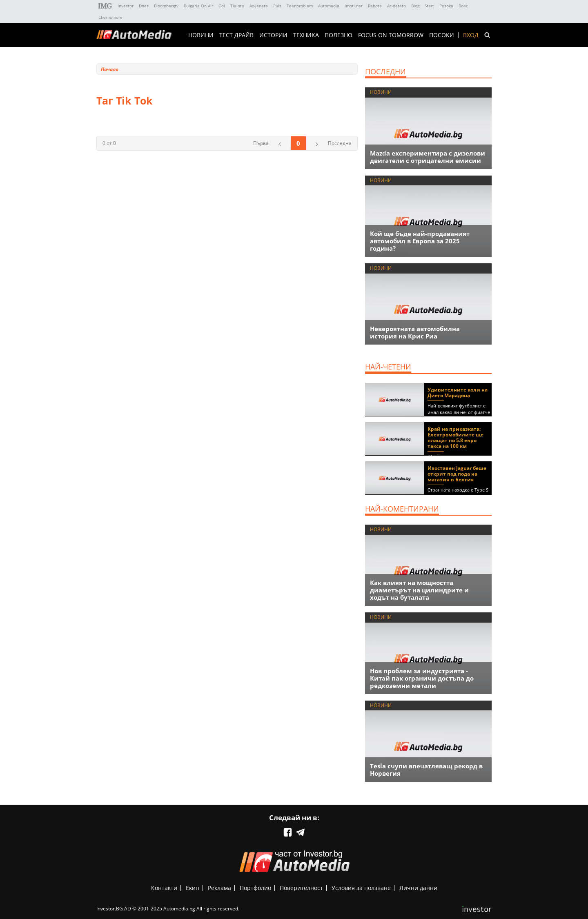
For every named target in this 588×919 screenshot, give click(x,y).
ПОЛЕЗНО (339, 35)
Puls (277, 6)
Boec (463, 6)
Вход (471, 35)
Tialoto (237, 6)
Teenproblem (300, 6)
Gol (222, 6)
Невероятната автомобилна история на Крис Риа (415, 332)
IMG (105, 6)
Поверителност (301, 888)
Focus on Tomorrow (391, 35)
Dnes (144, 6)
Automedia (329, 6)
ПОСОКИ (442, 35)
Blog (415, 6)
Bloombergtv (166, 6)
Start (429, 6)
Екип (193, 888)
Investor (126, 6)
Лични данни (418, 888)
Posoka (446, 6)
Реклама (219, 888)
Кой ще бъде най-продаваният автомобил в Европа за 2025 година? (420, 241)
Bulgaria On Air (198, 6)
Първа (261, 143)
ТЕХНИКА (306, 35)
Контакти (164, 888)
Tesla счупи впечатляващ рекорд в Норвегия (426, 770)
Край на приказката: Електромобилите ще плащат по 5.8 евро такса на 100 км (455, 437)
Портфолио (255, 888)
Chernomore (110, 17)
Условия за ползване (361, 888)
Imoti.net (354, 6)
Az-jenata (259, 6)
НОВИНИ (201, 35)
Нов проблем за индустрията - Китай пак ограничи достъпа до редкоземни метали (422, 678)
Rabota (375, 6)
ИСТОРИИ (273, 35)
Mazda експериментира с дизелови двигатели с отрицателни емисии (428, 157)
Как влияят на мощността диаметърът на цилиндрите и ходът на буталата (419, 590)
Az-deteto (396, 6)
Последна (340, 143)
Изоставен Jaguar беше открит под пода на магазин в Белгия (457, 474)
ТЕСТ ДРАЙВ (236, 35)
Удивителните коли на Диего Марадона (458, 393)
